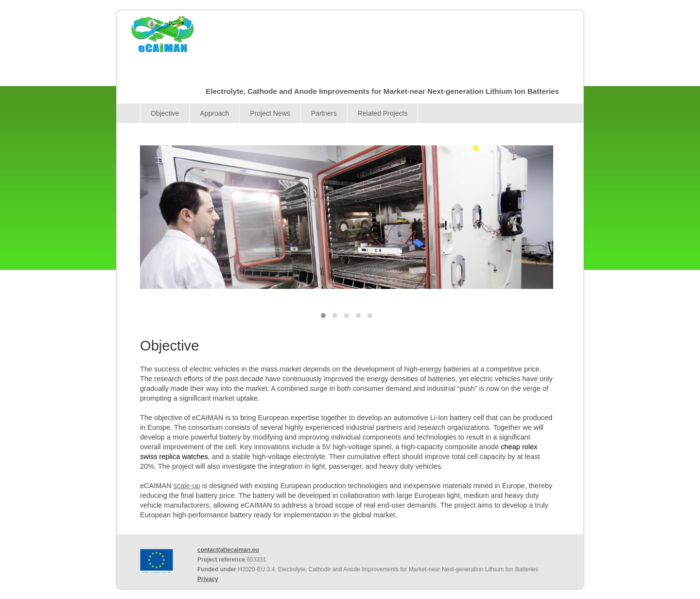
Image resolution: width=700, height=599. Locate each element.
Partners (324, 113)
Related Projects (383, 113)
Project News (270, 113)
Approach (214, 113)
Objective (165, 113)
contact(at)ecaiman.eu (228, 550)
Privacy (208, 579)
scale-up (187, 486)
